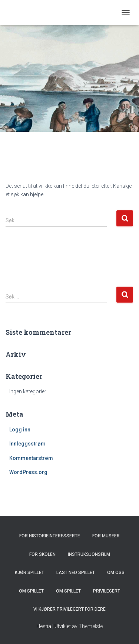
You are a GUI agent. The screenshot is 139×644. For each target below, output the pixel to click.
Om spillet (31, 591)
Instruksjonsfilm (89, 554)
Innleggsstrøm (27, 444)
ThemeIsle (91, 626)
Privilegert (107, 591)
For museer (106, 536)
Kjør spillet (29, 573)
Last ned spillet (76, 573)
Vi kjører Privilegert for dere (69, 609)
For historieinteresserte (50, 536)
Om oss (116, 573)
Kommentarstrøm (31, 458)
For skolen (42, 554)
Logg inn (20, 430)
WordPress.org (28, 472)
